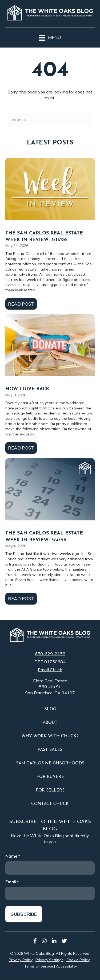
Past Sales (50, 750)
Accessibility (66, 966)
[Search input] (50, 119)
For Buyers (50, 777)
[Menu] (50, 37)
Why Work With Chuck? (50, 736)
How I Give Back (27, 389)
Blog (50, 709)
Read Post (22, 304)
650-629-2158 (50, 654)
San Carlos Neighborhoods (50, 763)
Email (12, 882)
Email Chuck (50, 670)
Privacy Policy (21, 960)
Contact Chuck (50, 804)
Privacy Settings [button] (49, 960)
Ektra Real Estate (50, 681)
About (50, 723)
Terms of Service (39, 966)
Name (13, 856)
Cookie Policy (78, 960)
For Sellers (50, 790)
